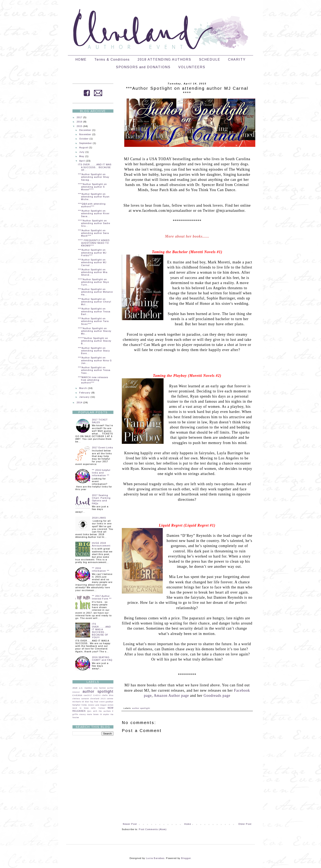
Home (188, 824)
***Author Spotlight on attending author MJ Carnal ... (92, 262)
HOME (81, 59)
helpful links (80, 705)
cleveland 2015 (98, 699)
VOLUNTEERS (192, 67)
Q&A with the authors (99, 711)
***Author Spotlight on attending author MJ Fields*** (92, 253)
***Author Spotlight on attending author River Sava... (94, 213)
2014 (80, 402)
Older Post (245, 824)
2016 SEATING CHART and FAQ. (102, 659)
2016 (80, 122)
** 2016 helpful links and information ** (101, 473)
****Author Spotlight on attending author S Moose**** (92, 187)
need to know (81, 708)
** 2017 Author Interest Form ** (102, 597)
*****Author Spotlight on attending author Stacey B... (95, 341)
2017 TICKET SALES (100, 421)
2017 (80, 117)
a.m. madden (86, 688)
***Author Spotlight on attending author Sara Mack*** (93, 233)
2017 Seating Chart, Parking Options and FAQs (101, 499)
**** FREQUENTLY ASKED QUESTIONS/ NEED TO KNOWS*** (94, 243)
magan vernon (107, 705)
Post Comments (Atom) (153, 829)
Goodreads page (217, 696)
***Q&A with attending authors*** (92, 205)
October (84, 139)
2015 (80, 126)
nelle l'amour (98, 708)
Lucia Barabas (155, 858)
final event (99, 702)
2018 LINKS (99, 518)
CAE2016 (77, 695)
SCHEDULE (210, 59)
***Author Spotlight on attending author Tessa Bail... (94, 311)
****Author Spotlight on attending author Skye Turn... (93, 282)
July (82, 152)
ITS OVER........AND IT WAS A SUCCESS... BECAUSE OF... (95, 167)
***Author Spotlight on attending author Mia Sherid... (93, 272)
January (85, 397)
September (86, 143)
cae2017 (88, 695)
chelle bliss (108, 695)
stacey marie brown (89, 714)
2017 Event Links (102, 448)
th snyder (105, 714)
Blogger (186, 858)
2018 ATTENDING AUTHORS (164, 59)
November (86, 134)
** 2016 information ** (101, 569)
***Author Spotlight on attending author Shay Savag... (94, 177)
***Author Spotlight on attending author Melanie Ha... (95, 292)
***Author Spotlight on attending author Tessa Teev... (94, 370)
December (86, 130)
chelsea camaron (81, 699)
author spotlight (141, 708)
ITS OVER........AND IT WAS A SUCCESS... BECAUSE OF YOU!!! (101, 631)
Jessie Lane (94, 705)
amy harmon (100, 688)
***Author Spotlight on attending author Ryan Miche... (94, 197)
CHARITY (237, 59)
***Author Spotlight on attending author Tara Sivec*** (93, 321)
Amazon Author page (171, 696)
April (83, 161)
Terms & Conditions (112, 59)
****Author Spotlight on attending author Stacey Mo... (95, 331)
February (85, 393)
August (84, 147)
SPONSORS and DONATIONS (143, 67)
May (82, 156)
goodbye (110, 702)
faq (92, 702)
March (84, 388)
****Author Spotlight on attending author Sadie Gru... (94, 223)
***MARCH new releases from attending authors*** (93, 380)
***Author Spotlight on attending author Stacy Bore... (94, 351)
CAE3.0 (97, 695)
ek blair (85, 702)
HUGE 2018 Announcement (101, 544)
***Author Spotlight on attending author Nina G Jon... (95, 360)
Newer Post (130, 824)
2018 (75, 688)
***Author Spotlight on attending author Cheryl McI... (95, 302)
